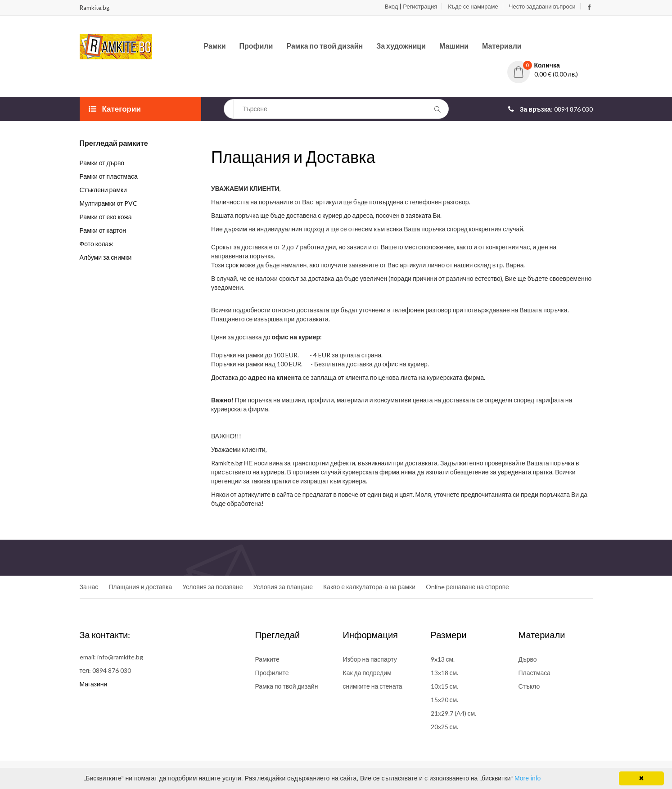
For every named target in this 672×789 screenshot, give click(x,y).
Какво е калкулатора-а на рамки (369, 587)
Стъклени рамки (103, 190)
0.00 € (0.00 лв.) (556, 74)
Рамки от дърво (102, 163)
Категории (115, 109)
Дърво (528, 659)
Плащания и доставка (140, 587)
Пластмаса (535, 673)
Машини (454, 46)
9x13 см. (443, 659)
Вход (391, 6)
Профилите (272, 673)
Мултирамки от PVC (109, 203)
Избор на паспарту (370, 659)
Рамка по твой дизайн (325, 46)
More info (528, 778)
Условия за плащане (283, 587)
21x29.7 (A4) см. (454, 713)
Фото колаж (96, 244)
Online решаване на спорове (467, 587)
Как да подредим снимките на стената (373, 679)
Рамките (267, 659)
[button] (550, 65)
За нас (89, 587)
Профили (256, 46)
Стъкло (529, 686)
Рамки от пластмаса (109, 176)
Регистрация (420, 6)
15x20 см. (445, 700)
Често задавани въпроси (542, 6)
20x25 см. (445, 727)
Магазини (94, 684)
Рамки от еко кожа (106, 217)
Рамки (215, 46)
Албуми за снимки (106, 257)
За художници (401, 46)
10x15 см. (445, 686)
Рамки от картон (103, 230)
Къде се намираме (473, 6)
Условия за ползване (212, 587)
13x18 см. (445, 673)
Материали (502, 46)
